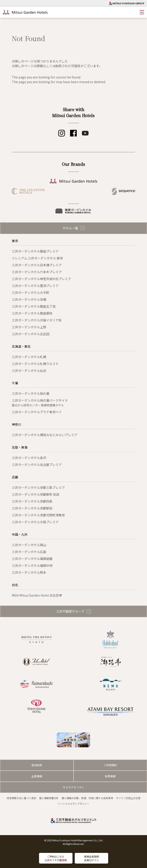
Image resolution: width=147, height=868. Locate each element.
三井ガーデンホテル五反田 (31, 334)
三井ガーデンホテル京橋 (29, 299)
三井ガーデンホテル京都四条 (32, 501)
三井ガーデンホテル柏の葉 (31, 393)
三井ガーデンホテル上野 (29, 327)
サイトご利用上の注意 (128, 798)
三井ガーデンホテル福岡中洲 (32, 565)
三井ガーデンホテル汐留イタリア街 (37, 320)
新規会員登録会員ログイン (91, 858)
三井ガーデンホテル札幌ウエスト (35, 364)
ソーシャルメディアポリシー (74, 804)
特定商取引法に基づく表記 (21, 798)
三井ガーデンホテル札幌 (29, 357)
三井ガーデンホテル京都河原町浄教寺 (38, 515)
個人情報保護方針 (49, 798)
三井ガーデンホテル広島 (29, 552)
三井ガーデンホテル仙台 (29, 371)
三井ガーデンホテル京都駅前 (32, 508)
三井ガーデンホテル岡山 (29, 545)
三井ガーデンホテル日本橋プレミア (37, 265)
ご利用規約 (110, 765)
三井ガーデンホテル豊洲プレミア (35, 286)
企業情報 (37, 776)
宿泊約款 (37, 765)
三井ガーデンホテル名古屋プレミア (37, 465)
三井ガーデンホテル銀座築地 (32, 313)
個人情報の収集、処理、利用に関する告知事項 (87, 798)
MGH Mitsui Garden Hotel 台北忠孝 (37, 595)
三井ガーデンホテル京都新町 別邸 (36, 494)
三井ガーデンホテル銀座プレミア (35, 251)
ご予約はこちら (56, 858)
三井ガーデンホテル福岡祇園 (32, 559)
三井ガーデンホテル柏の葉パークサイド (40, 403)
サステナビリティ (73, 787)
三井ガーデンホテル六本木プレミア (37, 272)
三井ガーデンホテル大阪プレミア (35, 522)
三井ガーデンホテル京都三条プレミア (38, 487)
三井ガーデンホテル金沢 (29, 458)
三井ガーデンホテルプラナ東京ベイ (37, 412)
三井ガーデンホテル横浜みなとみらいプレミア (45, 435)
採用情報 (110, 776)
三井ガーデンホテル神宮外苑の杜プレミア (41, 279)
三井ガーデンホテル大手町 (31, 293)
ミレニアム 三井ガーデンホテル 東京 (37, 258)
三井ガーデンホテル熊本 (29, 572)
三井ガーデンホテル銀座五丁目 (34, 306)
